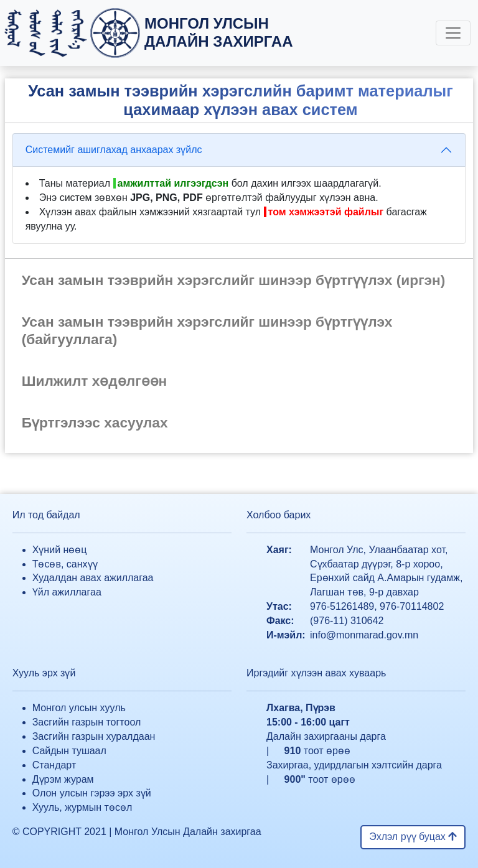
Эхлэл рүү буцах (413, 837)
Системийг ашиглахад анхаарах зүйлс (114, 150)
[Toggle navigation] (453, 33)
